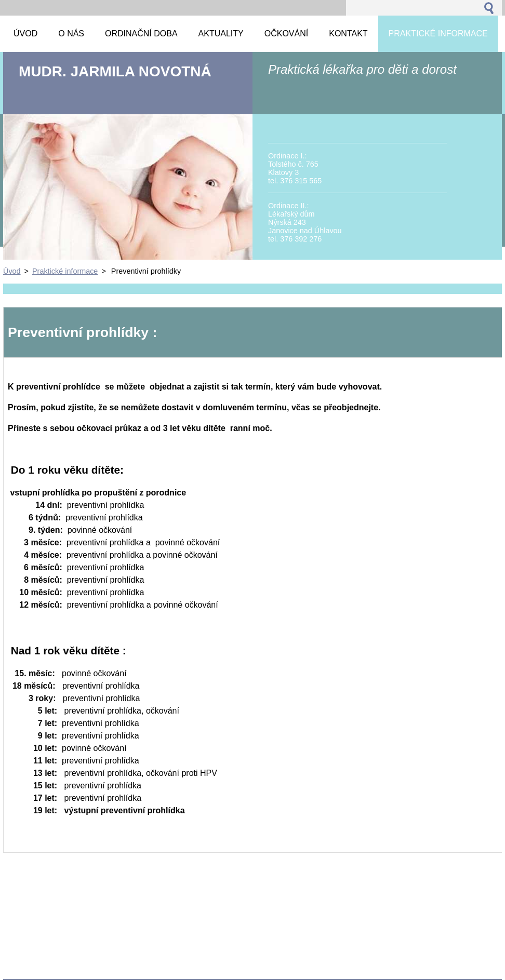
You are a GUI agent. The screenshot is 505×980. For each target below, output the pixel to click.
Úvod (12, 271)
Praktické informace (65, 271)
